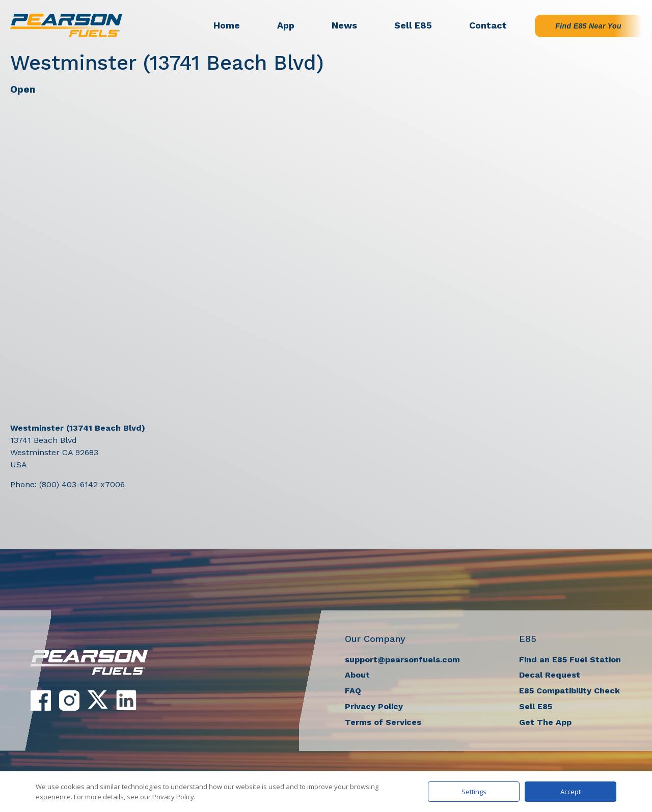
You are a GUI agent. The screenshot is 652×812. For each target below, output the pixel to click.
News (344, 25)
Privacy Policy (374, 706)
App (286, 25)
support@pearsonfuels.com (402, 660)
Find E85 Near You (588, 26)
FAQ (353, 691)
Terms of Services (383, 722)
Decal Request (550, 675)
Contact (488, 25)
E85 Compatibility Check (569, 691)
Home (227, 25)
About (357, 675)
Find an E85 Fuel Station (570, 660)
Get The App (545, 722)
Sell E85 (413, 25)
